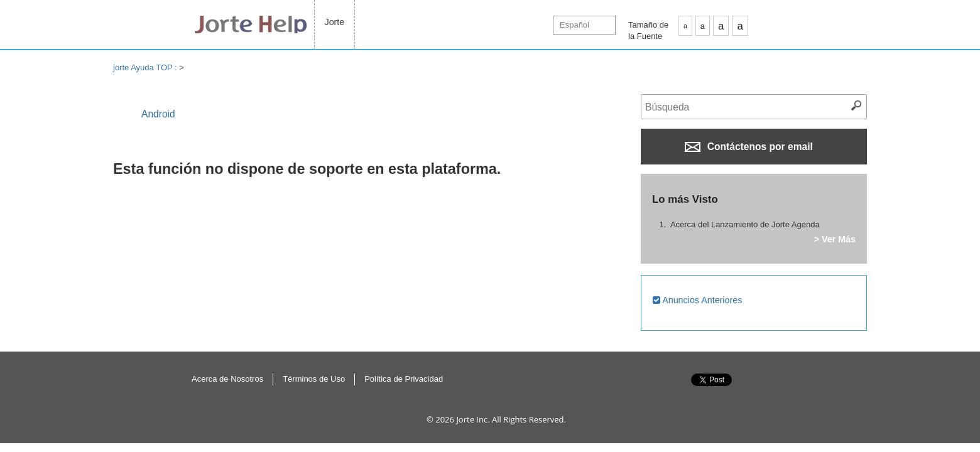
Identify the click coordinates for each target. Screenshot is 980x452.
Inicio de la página (791, 393)
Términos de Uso (314, 379)
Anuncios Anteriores (697, 300)
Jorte (335, 22)
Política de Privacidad (404, 379)
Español (574, 25)
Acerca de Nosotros (227, 379)
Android (158, 114)
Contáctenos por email (749, 147)
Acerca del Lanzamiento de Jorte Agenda (745, 224)
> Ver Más (835, 239)
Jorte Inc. (473, 419)
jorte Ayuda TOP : (146, 67)
